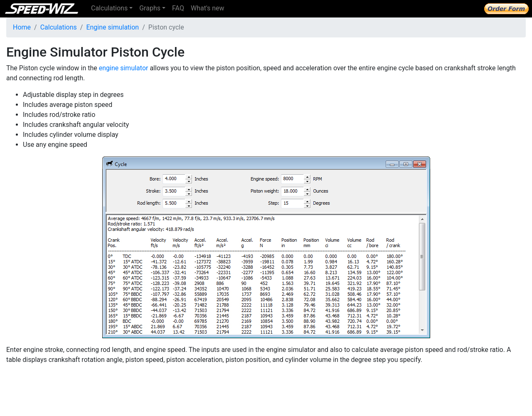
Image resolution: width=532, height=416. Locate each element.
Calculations (59, 27)
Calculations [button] (109, 8)
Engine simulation (112, 27)
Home (22, 27)
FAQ (178, 8)
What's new (208, 8)
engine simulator (124, 68)
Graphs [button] (150, 8)
